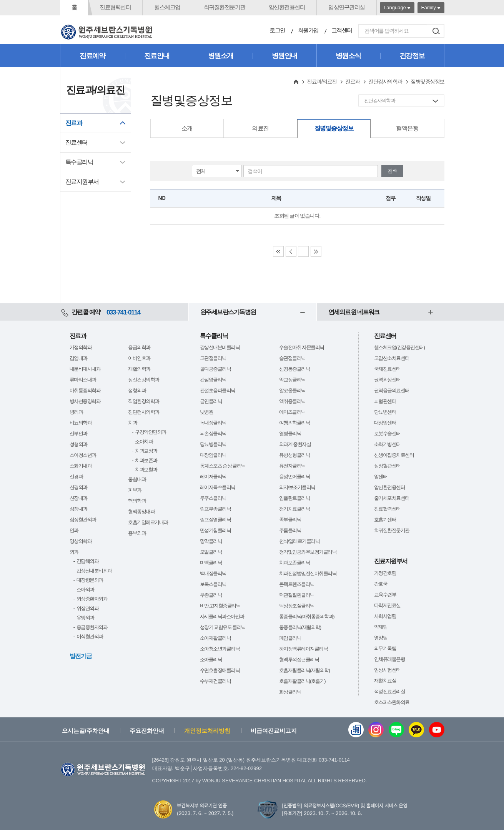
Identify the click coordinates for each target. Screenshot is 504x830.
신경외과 (78, 487)
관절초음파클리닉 (218, 390)
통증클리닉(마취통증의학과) (307, 616)
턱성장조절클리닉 (297, 606)
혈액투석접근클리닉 (299, 660)
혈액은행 (407, 128)
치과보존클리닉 (295, 563)
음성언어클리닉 (295, 477)
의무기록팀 (385, 648)
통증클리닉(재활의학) (300, 627)
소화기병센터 (387, 444)
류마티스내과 (83, 380)
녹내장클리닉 (213, 423)
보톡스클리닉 (213, 584)
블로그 (396, 730)
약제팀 (381, 627)
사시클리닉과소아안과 (222, 616)
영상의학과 (81, 541)
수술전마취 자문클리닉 (302, 347)
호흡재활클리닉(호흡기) (302, 681)
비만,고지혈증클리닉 (220, 606)
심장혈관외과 (83, 520)
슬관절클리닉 (292, 358)
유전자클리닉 (292, 466)
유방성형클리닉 (295, 455)
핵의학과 (137, 501)
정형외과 (137, 390)
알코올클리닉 (292, 390)
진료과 (74, 123)
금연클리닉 (211, 401)
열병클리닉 (290, 433)
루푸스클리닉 (213, 498)
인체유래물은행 (390, 659)
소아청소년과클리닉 (220, 649)
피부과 (135, 490)
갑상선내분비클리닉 (220, 347)
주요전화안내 (147, 731)
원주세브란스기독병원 (228, 312)
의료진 (260, 128)
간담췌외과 (88, 561)
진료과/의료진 (322, 82)
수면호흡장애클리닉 (220, 670)
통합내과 (137, 479)
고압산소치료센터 (392, 358)
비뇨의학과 (81, 423)
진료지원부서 (82, 182)
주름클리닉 (290, 530)
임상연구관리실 (347, 7)
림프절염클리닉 (215, 520)
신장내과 (78, 498)
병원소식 (348, 56)
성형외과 (78, 444)
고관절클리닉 (213, 358)
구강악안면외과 (151, 432)
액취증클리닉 (292, 401)
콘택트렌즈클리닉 (297, 584)
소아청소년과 (83, 455)
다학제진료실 (387, 605)
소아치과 (144, 442)
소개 (187, 128)
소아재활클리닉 (215, 638)
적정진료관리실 (390, 691)
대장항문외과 (90, 580)
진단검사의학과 (385, 82)
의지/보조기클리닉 (297, 487)
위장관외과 (88, 608)
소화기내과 (81, 466)
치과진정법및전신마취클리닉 (308, 573)
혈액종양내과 (141, 511)
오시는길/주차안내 (86, 731)
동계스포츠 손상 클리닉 (223, 466)
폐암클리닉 (290, 638)
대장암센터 (385, 423)
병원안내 (284, 56)
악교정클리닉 (292, 380)
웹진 (356, 730)
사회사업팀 (385, 616)
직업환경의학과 (144, 401)
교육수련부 (385, 595)
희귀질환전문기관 (225, 7)
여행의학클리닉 (295, 423)
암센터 (381, 477)
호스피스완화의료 (392, 702)
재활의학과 (139, 369)
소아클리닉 (211, 660)
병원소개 (221, 56)
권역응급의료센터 (392, 390)
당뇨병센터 (385, 412)
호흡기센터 (385, 520)
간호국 (381, 584)
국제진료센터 (387, 369)
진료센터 (77, 142)
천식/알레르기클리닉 (299, 541)
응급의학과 (139, 347)
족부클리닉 (290, 520)
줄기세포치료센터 (392, 498)
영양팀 (381, 638)
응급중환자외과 (92, 627)
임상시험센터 (387, 670)
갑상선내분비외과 (94, 571)
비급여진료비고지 (274, 731)
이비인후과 (139, 358)
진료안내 (157, 56)
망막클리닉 (211, 541)
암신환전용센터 (287, 7)
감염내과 (78, 358)
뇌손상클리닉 (213, 433)
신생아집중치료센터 (394, 455)
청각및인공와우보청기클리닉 (308, 552)
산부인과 (78, 433)
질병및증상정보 (334, 128)
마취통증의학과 (85, 390)
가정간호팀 (385, 573)
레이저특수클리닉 (218, 487)
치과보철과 (146, 470)
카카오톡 (416, 730)
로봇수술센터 (387, 433)
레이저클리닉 (213, 477)
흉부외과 (137, 533)
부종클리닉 (211, 595)
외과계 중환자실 (295, 444)
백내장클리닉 (213, 573)
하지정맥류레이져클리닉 (304, 649)
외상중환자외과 (92, 599)
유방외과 (85, 618)
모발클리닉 (211, 552)
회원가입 (308, 30)
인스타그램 (376, 730)
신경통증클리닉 (295, 369)
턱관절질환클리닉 (297, 595)
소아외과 (85, 590)
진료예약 (92, 56)
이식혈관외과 (90, 636)
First (278, 251)
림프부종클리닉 (215, 509)
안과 (74, 530)
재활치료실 (385, 681)
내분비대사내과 (85, 369)
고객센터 (342, 30)
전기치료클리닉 (295, 509)
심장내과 (78, 509)
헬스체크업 (167, 7)
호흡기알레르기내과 (148, 522)
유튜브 (437, 730)
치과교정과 (146, 451)
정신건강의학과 (144, 380)
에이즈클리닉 (292, 412)
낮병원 (207, 412)
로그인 (277, 30)
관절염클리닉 (213, 380)
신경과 (76, 477)
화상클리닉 (290, 692)
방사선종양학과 (85, 401)
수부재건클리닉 (215, 681)
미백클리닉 (211, 563)
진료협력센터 (115, 7)
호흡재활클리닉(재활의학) (304, 670)
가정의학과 (81, 347)
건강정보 (412, 56)
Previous (291, 251)
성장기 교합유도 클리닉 (223, 627)
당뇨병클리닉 (213, 444)
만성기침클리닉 (215, 530)
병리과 (76, 412)
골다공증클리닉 (215, 369)
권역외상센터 (387, 380)
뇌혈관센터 (385, 401)
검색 (436, 31)
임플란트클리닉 (295, 498)
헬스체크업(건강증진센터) (399, 347)
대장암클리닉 (213, 455)
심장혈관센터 (387, 466)
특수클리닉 (79, 162)
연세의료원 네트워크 (354, 312)
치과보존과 (146, 460)
